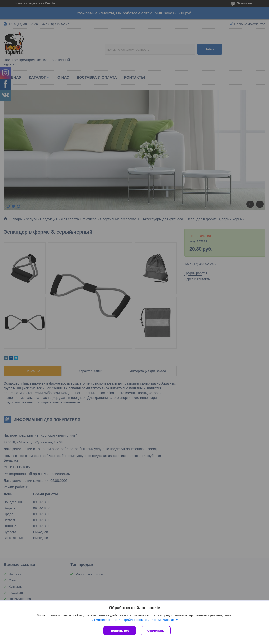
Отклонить (156, 631)
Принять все (120, 631)
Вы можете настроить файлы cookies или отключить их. (133, 620)
